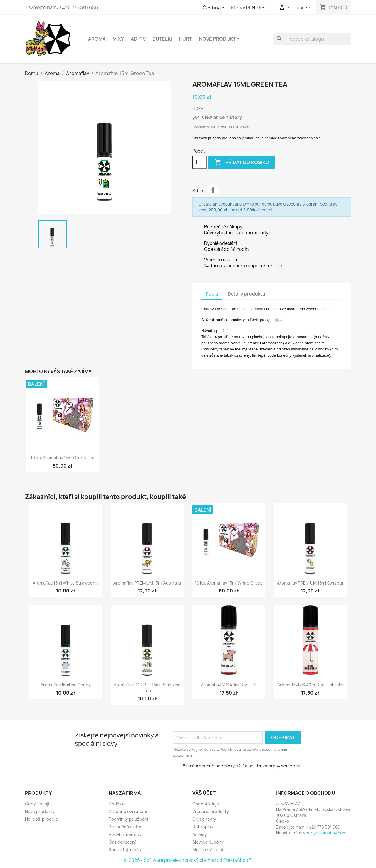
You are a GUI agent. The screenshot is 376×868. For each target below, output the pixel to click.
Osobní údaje (206, 804)
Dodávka (117, 804)
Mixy (118, 39)
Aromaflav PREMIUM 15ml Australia (147, 583)
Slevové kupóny (208, 842)
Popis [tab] (212, 294)
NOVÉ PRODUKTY (219, 39)
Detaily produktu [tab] (246, 294)
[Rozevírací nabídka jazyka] (215, 8)
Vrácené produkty (211, 811)
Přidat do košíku (242, 162)
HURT (186, 39)
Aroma (97, 39)
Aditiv (138, 39)
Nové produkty (40, 811)
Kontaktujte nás (125, 850)
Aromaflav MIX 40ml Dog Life (229, 685)
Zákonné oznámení (128, 811)
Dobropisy (203, 827)
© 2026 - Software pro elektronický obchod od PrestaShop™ (188, 860)
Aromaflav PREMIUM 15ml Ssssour (310, 583)
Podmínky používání (128, 819)
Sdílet (213, 190)
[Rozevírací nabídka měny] (256, 8)
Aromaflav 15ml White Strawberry (66, 583)
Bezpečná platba (126, 827)
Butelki (162, 39)
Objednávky (204, 819)
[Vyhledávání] (312, 39)
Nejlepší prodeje (42, 819)
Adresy (200, 834)
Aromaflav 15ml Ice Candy (66, 685)
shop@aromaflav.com (325, 833)
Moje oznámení (208, 850)
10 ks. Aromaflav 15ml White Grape (229, 583)
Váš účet (204, 793)
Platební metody (125, 834)
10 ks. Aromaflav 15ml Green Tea (62, 458)
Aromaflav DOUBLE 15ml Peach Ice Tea (147, 688)
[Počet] (199, 162)
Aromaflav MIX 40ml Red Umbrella (310, 685)
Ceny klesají (37, 804)
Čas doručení (122, 842)
